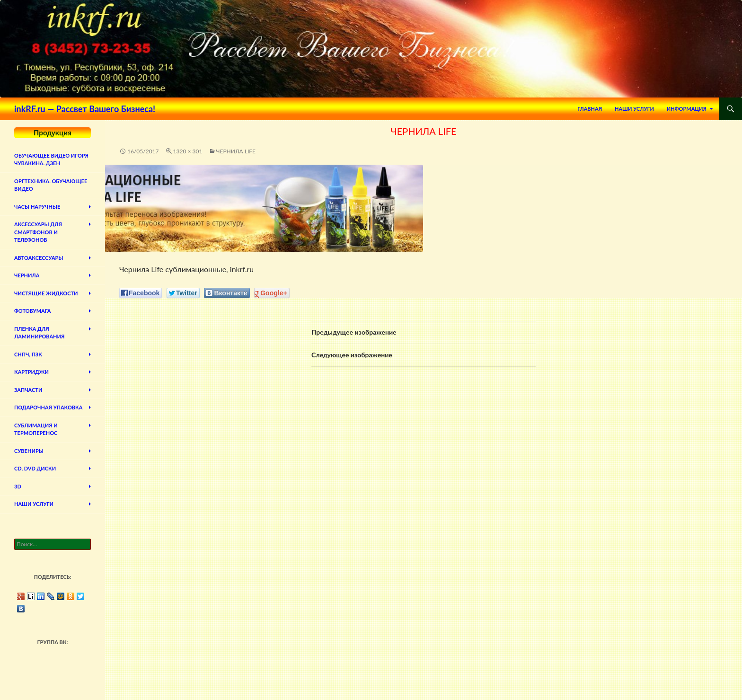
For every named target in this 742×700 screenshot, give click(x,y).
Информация (687, 109)
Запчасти (28, 390)
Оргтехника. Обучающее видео (51, 185)
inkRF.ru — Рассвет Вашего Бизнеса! (85, 109)
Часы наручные (37, 207)
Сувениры (29, 451)
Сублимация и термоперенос (36, 429)
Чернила (27, 275)
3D (18, 486)
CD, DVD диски (35, 468)
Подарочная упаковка (48, 407)
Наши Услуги (634, 109)
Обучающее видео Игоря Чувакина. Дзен (51, 159)
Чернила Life (236, 151)
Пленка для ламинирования (39, 333)
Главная (590, 109)
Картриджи (31, 372)
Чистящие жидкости (46, 293)
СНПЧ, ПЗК (28, 354)
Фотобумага (32, 311)
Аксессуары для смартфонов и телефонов (38, 232)
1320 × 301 (188, 151)
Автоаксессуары (39, 258)
